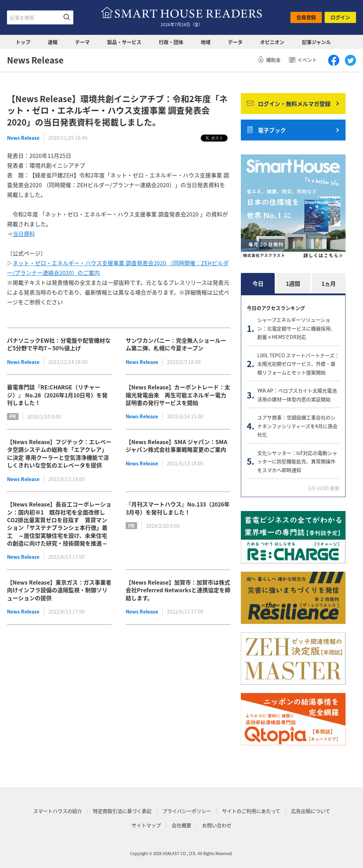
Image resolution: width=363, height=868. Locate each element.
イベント (303, 60)
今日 (258, 283)
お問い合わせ (217, 825)
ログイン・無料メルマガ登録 (289, 104)
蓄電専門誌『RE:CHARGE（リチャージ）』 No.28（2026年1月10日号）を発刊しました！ (57, 395)
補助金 (269, 60)
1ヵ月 (329, 283)
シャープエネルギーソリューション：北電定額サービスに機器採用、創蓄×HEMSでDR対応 (296, 328)
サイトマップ (146, 825)
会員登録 (306, 17)
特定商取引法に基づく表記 (122, 811)
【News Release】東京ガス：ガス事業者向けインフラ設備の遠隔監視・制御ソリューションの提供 (59, 590)
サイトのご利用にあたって (251, 811)
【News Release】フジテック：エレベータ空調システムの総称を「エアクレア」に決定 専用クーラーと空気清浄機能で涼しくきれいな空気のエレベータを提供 (59, 453)
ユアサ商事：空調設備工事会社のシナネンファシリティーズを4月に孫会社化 (297, 426)
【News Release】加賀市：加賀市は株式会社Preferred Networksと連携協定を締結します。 (178, 590)
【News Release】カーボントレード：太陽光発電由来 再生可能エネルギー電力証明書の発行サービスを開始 (178, 395)
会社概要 (181, 825)
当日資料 (24, 234)
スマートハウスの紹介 (58, 811)
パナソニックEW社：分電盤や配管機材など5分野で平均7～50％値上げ (59, 344)
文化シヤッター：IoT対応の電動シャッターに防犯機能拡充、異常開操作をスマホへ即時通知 (297, 461)
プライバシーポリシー (187, 811)
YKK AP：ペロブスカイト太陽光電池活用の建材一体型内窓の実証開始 (297, 395)
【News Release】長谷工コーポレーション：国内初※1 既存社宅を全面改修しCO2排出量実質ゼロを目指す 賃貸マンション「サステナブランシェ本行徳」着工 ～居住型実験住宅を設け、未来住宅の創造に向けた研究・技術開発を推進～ (59, 524)
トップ (23, 42)
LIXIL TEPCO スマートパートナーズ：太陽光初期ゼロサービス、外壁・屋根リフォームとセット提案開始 (298, 364)
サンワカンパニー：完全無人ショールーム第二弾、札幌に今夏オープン (176, 344)
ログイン (340, 17)
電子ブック (266, 130)
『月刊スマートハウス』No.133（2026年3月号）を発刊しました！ (178, 508)
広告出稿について (311, 811)
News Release (23, 138)
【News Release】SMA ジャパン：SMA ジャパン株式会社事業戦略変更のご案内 (176, 446)
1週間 (293, 283)
